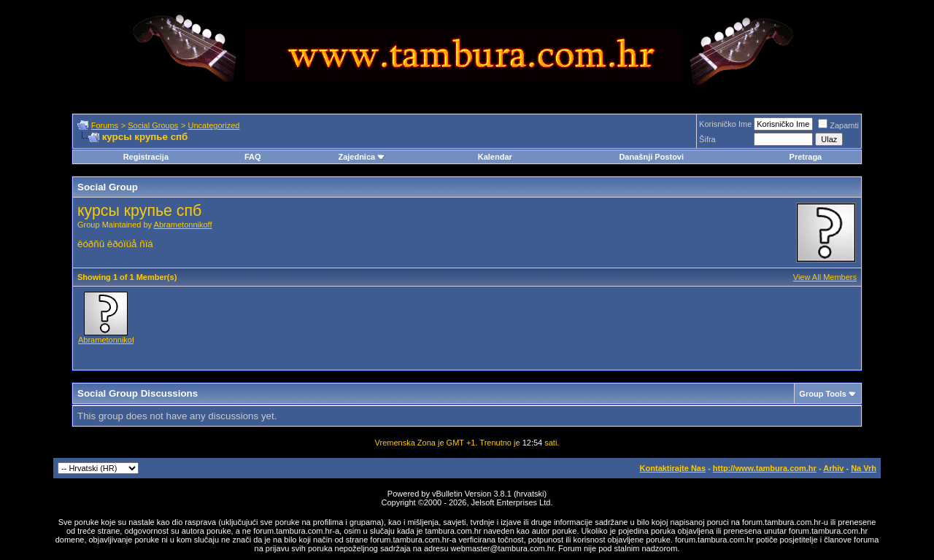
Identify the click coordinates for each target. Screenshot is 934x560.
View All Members (825, 277)
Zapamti (838, 125)
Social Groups (153, 125)
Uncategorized (213, 125)
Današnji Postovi (651, 157)
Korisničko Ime (725, 124)
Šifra (707, 139)
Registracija (146, 157)
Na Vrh (864, 468)
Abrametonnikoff (183, 225)
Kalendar (495, 157)
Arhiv (833, 468)
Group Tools (823, 394)
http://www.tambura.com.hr (765, 468)
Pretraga (806, 157)
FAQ (253, 157)
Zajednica (362, 157)
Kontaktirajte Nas (673, 468)
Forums (105, 125)
